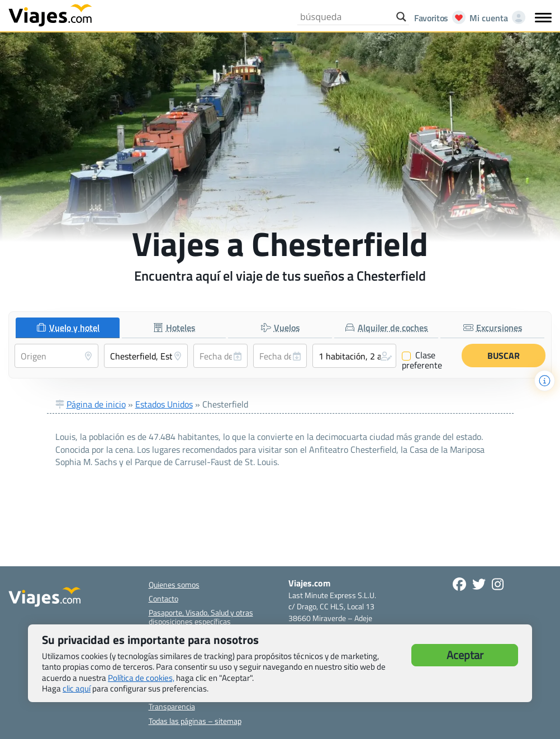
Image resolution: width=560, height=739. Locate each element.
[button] (354, 356)
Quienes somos (174, 584)
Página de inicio (96, 404)
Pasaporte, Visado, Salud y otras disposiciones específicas (201, 617)
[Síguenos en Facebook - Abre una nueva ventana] (459, 584)
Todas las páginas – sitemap (195, 721)
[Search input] (345, 17)
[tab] (68, 328)
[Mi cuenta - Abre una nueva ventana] (495, 18)
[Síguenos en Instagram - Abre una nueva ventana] (498, 584)
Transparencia (172, 706)
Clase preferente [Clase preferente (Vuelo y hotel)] (422, 360)
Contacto (163, 598)
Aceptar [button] (465, 655)
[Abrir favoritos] (437, 18)
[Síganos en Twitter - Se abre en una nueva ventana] (479, 584)
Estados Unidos (164, 404)
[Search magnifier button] (401, 17)
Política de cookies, (141, 678)
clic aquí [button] (77, 688)
